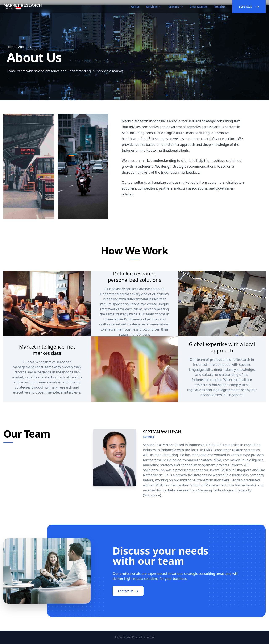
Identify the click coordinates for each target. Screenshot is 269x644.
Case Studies (199, 7)
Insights (220, 7)
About (135, 7)
